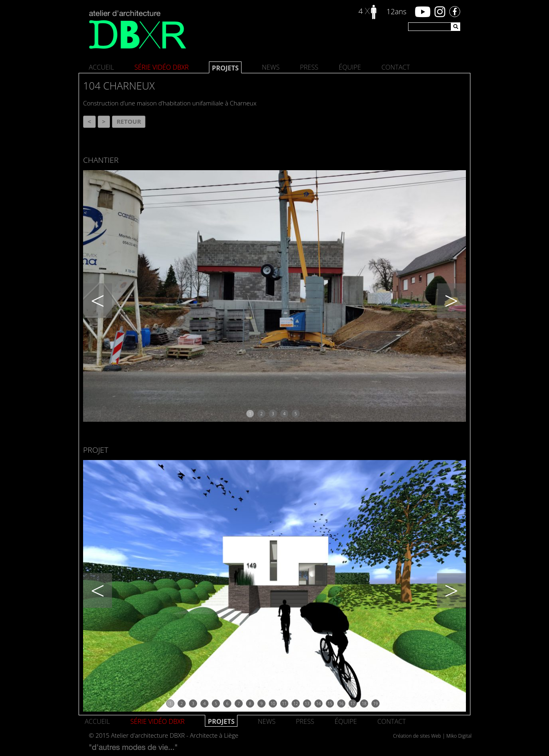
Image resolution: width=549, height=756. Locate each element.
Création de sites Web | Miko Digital (432, 736)
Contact (395, 67)
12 (295, 703)
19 (375, 703)
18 (364, 703)
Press (309, 67)
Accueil (101, 67)
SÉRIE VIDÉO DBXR (161, 67)
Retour (129, 121)
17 (352, 703)
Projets (225, 68)
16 (341, 703)
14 (318, 703)
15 (330, 703)
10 (273, 703)
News (271, 67)
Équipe (350, 67)
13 (307, 703)
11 (284, 703)
